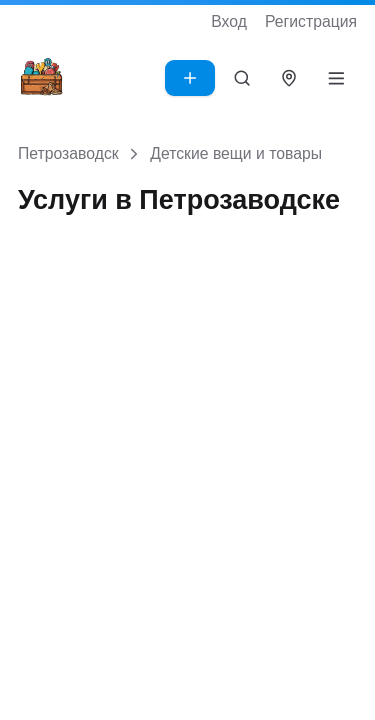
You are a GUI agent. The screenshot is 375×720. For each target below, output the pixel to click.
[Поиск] (242, 78)
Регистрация (311, 21)
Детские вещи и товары (236, 153)
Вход (229, 21)
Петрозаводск (68, 153)
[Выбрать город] (289, 78)
